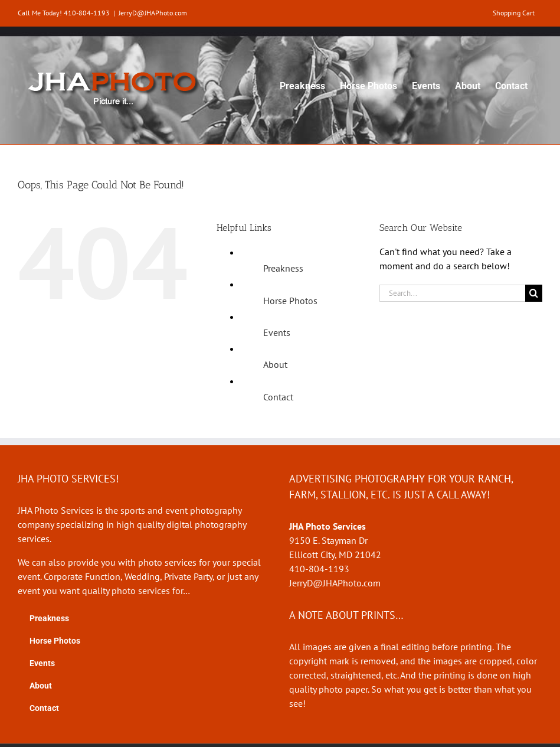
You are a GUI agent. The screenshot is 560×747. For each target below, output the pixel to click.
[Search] (534, 293)
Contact (278, 397)
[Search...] (452, 293)
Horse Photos (290, 301)
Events (277, 332)
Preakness (283, 268)
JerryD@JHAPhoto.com (153, 13)
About (275, 364)
